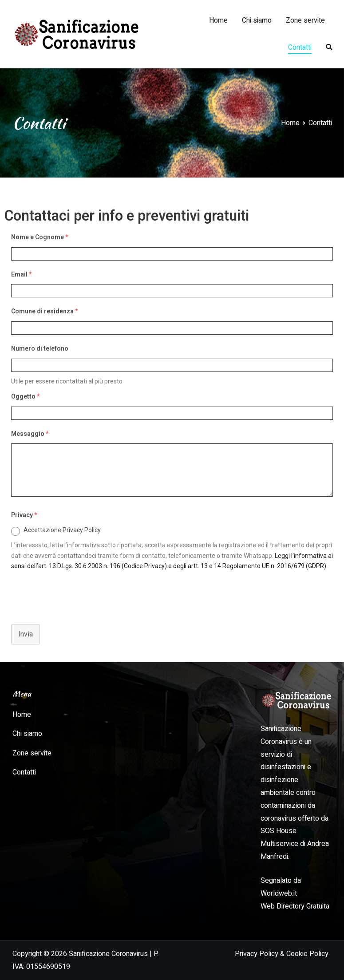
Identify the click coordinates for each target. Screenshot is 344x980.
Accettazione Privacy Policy (62, 530)
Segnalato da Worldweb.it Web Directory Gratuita (295, 893)
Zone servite (305, 20)
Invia (26, 634)
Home (218, 20)
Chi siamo (257, 20)
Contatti (300, 47)
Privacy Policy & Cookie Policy (282, 954)
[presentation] (72, 593)
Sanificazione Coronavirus (108, 954)
